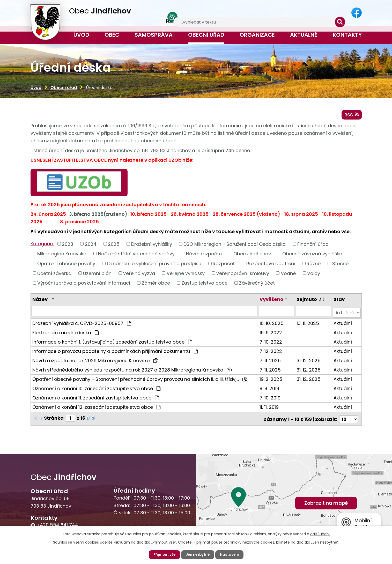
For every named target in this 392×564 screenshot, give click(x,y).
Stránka (54, 418)
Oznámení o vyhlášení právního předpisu (154, 265)
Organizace (257, 35)
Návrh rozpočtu (204, 255)
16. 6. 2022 (271, 333)
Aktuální (343, 323)
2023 (68, 246)
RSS (351, 116)
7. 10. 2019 (271, 398)
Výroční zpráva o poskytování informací (84, 284)
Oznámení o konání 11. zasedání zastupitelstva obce (96, 398)
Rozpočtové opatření (271, 265)
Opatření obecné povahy (66, 265)
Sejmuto (309, 301)
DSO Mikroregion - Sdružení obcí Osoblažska (235, 246)
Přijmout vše (163, 554)
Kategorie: (42, 245)
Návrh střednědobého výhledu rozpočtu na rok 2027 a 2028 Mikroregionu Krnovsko (132, 370)
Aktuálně (304, 35)
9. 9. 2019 (270, 388)
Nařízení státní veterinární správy (136, 255)
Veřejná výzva (139, 275)
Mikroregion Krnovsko (62, 255)
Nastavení (231, 554)
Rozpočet (224, 265)
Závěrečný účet (257, 284)
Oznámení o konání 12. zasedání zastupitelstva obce (96, 407)
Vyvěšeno (272, 301)
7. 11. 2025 (271, 361)
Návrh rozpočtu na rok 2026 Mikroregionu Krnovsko (95, 361)
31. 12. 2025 (309, 361)
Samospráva (154, 35)
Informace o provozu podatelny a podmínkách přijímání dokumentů (115, 351)
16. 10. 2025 (272, 323)
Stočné (340, 265)
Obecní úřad (206, 35)
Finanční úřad (313, 246)
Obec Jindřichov (252, 255)
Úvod (81, 35)
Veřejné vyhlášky (186, 275)
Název (41, 301)
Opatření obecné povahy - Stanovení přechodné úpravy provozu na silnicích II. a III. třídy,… (140, 379)
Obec (112, 35)
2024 (91, 246)
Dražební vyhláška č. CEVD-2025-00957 (82, 323)
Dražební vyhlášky (152, 246)
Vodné (288, 275)
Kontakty (347, 35)
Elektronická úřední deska (65, 333)
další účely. (320, 534)
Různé (314, 265)
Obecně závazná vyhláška (312, 255)
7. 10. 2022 (271, 342)
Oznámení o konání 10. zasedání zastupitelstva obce (96, 388)
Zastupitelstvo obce (204, 284)
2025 (114, 246)
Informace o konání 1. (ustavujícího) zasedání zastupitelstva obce (112, 342)
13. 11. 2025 (308, 323)
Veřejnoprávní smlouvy (243, 275)
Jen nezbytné (198, 554)
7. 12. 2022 (271, 351)
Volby (314, 275)
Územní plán (97, 275)
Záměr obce (156, 284)
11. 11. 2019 (270, 407)
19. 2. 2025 (271, 379)
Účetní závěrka (54, 275)
